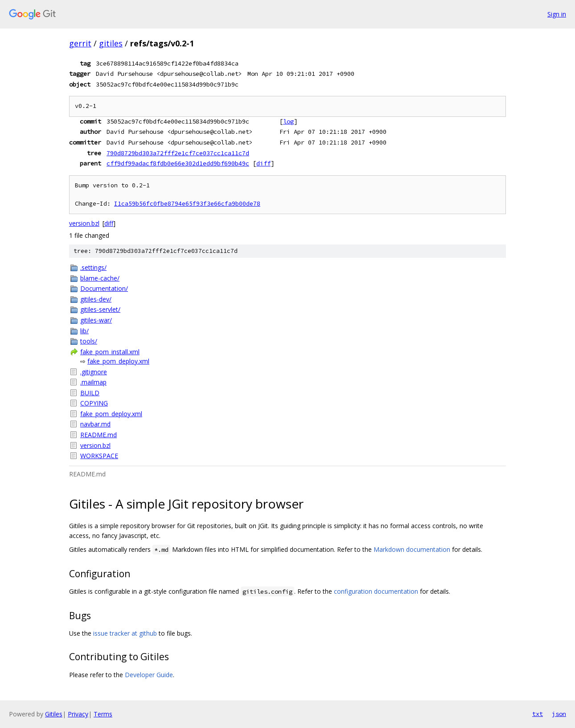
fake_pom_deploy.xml (118, 361)
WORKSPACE (99, 456)
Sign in (557, 14)
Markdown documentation (412, 549)
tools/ (89, 341)
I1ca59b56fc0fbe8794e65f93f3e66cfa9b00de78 (187, 204)
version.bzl (84, 223)
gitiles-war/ (96, 320)
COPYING (94, 403)
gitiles (111, 43)
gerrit (80, 43)
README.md (99, 435)
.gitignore (94, 372)
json (559, 714)
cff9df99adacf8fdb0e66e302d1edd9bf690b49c (178, 163)
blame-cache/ (100, 278)
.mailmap (93, 382)
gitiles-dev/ (96, 299)
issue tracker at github (125, 633)
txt (538, 714)
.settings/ (93, 267)
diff (263, 163)
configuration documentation (376, 591)
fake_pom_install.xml (110, 352)
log (288, 121)
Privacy (78, 714)
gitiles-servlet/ (100, 309)
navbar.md (95, 424)
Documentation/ (104, 288)
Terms (103, 714)
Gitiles (54, 714)
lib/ (84, 331)
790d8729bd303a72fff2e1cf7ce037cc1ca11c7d (178, 153)
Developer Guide (149, 675)
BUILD (90, 393)
